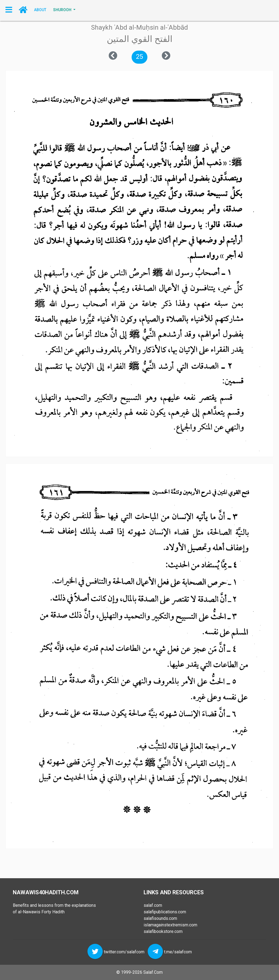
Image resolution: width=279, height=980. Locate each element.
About (40, 10)
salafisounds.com (160, 918)
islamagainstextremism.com (170, 925)
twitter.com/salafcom (124, 952)
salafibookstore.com (163, 931)
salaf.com (153, 905)
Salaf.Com (153, 972)
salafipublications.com (165, 912)
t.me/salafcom (178, 952)
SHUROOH (63, 10)
